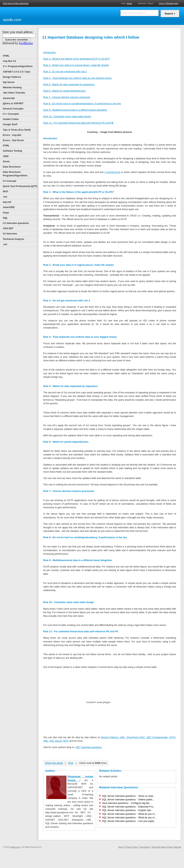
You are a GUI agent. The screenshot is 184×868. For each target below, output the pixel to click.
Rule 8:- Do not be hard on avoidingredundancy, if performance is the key (82, 104)
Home (129, 3)
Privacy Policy (132, 847)
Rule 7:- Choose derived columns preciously (67, 97)
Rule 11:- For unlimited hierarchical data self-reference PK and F (78, 123)
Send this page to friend (162, 847)
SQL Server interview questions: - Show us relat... (128, 796)
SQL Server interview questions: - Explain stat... (127, 810)
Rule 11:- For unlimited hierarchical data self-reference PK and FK (81, 631)
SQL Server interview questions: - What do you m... (129, 814)
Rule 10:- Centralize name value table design (67, 116)
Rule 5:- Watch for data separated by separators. (69, 84)
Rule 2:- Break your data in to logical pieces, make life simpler (76, 65)
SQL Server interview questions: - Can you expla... (129, 821)
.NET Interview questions (88, 747)
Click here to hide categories (16, 3)
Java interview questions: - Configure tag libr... (127, 803)
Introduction (49, 52)
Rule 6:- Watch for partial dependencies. (65, 91)
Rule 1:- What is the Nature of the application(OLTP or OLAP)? (77, 59)
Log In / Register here (169, 3)
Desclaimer (145, 847)
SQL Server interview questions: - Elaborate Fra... (128, 807)
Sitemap (177, 847)
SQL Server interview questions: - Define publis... (128, 800)
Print (71, 763)
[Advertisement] (66, 15)
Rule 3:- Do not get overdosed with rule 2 (65, 71)
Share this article (54, 763)
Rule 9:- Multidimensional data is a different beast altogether (75, 110)
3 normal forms (112, 172)
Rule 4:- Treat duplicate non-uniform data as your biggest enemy (77, 78)
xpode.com (12, 20)
